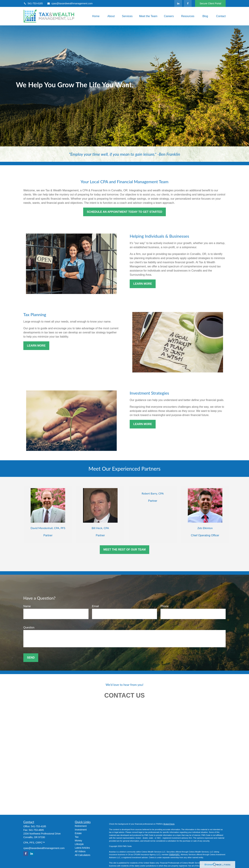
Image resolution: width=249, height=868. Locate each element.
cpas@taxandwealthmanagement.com (70, 3)
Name (27, 606)
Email (95, 606)
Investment (81, 830)
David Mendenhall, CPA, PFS (48, 528)
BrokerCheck (169, 824)
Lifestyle (79, 844)
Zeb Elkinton (205, 528)
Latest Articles (82, 848)
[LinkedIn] (178, 3)
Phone (164, 606)
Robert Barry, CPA (153, 493)
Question (29, 627)
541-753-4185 (33, 3)
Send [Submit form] (31, 658)
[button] (95, 16)
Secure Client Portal (210, 3)
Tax (77, 837)
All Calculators (83, 855)
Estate (78, 833)
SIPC (178, 855)
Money (79, 841)
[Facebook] (188, 3)
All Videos (80, 851)
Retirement (81, 826)
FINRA (172, 855)
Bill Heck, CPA (100, 528)
